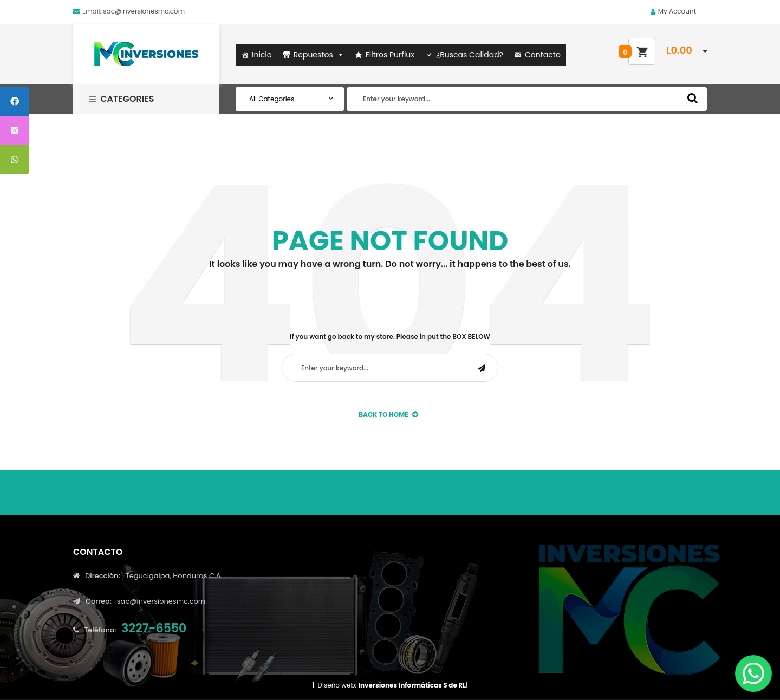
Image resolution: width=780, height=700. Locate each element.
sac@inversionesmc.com (144, 11)
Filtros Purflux (390, 55)
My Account (677, 11)
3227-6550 (154, 628)
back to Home (388, 414)
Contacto (543, 55)
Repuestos (319, 55)
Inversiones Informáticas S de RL (412, 685)
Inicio (262, 55)
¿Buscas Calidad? (470, 55)
